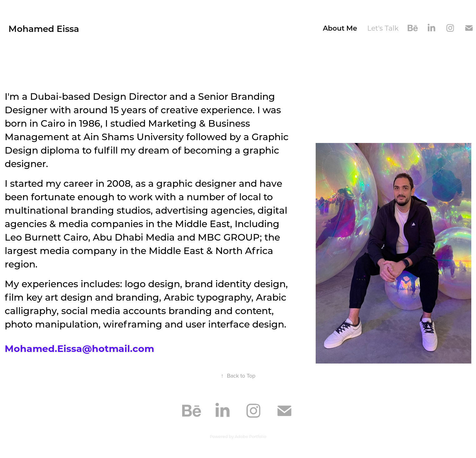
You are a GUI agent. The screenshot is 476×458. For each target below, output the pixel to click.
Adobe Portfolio (251, 436)
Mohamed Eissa (44, 28)
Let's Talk (383, 28)
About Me (340, 28)
